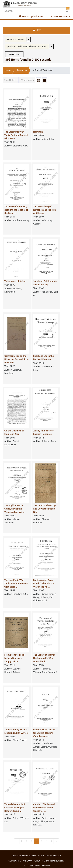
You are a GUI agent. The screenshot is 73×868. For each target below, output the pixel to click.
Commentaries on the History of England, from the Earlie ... (17, 359)
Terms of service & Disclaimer (28, 856)
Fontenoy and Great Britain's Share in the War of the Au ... (44, 583)
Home (8, 70)
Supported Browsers (54, 861)
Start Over (14, 54)
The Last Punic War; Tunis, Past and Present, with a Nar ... (16, 135)
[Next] (56, 841)
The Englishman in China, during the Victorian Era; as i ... (14, 509)
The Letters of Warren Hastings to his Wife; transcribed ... (44, 658)
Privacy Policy (53, 856)
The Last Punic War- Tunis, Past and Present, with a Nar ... (16, 583)
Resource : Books (15, 39)
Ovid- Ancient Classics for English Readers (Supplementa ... (44, 733)
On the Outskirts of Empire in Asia (14, 432)
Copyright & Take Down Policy (24, 861)
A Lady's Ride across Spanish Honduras (43, 432)
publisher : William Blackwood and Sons (27, 47)
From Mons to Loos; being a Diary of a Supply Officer (14, 658)
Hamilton (38, 132)
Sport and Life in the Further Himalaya (44, 358)
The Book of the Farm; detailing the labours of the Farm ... (16, 210)
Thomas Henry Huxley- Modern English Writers (16, 731)
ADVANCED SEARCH (60, 16)
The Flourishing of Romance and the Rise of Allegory (45, 210)
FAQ (24, 866)
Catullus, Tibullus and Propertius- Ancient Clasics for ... (44, 808)
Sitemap (46, 866)
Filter (37, 30)
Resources (22, 70)
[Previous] (17, 841)
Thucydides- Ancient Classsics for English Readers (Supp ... (15, 808)
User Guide (34, 866)
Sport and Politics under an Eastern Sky (45, 283)
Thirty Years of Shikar (15, 281)
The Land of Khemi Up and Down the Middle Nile (44, 509)
